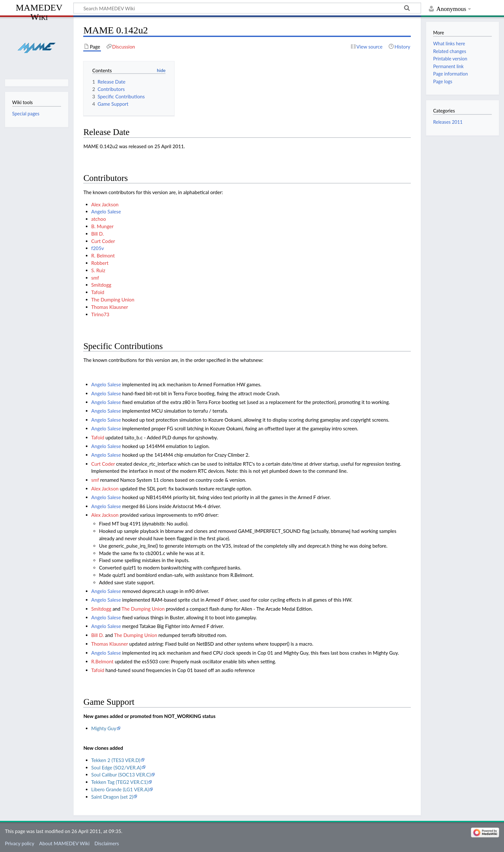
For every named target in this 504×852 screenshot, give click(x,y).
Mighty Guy (104, 728)
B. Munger (103, 226)
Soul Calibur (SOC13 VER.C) (121, 775)
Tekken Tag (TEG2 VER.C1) (120, 782)
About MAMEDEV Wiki (64, 843)
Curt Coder (103, 241)
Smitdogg (101, 285)
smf (95, 278)
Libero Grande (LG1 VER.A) (120, 789)
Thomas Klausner (110, 307)
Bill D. (98, 234)
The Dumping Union (113, 300)
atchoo (99, 219)
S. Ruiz (98, 270)
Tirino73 (100, 314)
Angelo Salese (106, 211)
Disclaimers (107, 843)
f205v (98, 248)
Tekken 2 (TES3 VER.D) (116, 760)
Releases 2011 (448, 122)
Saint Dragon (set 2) (112, 797)
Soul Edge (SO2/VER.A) (116, 767)
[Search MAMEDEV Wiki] (247, 8)
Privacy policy (19, 843)
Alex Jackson (105, 204)
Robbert (100, 263)
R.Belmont (102, 661)
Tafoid (98, 292)
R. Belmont (103, 256)
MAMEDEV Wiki (39, 12)
